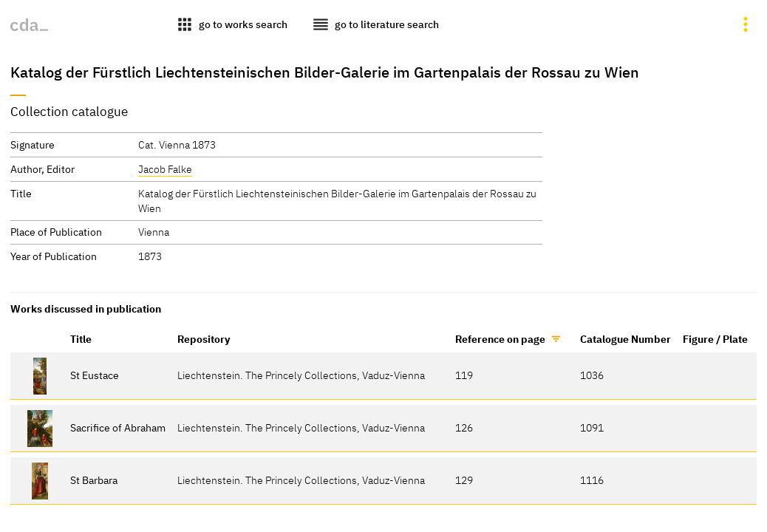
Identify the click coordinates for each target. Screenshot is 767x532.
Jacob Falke (165, 169)
